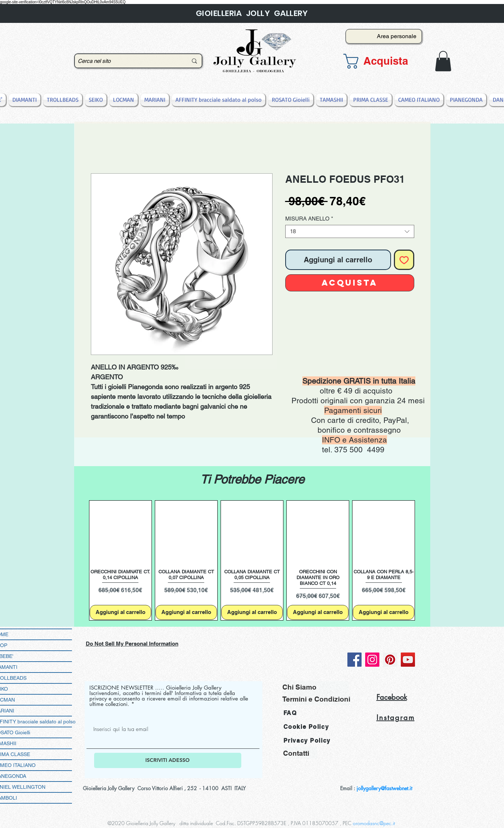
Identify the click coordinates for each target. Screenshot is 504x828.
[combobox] (350, 231)
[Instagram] (372, 660)
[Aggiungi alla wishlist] (404, 260)
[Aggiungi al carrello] (120, 612)
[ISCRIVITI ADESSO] (168, 760)
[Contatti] (300, 753)
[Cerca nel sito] (127, 61)
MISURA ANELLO (309, 219)
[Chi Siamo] (316, 687)
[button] (382, 61)
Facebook (392, 697)
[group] (252, 560)
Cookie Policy (306, 727)
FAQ (290, 713)
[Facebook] (354, 660)
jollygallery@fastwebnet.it (384, 788)
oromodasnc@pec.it (374, 823)
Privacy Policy (307, 741)
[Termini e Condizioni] (316, 699)
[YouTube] (408, 660)
